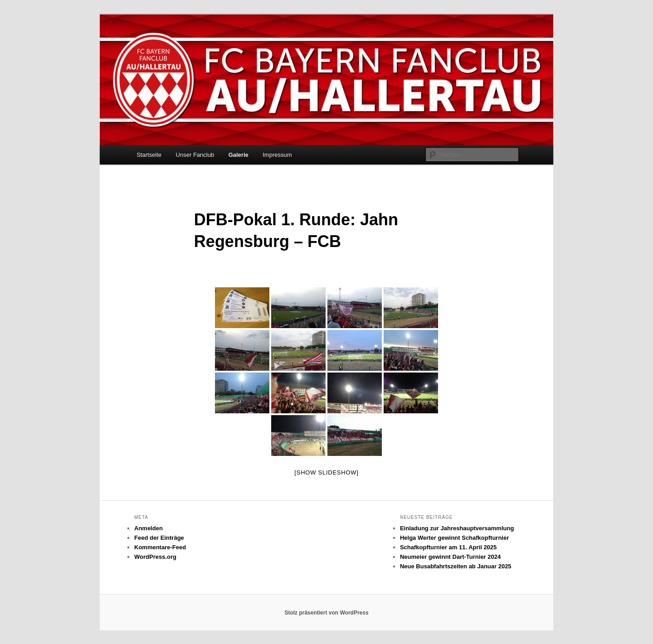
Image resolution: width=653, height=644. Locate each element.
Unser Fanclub (195, 155)
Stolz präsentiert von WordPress (326, 613)
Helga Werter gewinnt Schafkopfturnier (454, 538)
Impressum (277, 155)
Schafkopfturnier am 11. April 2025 (448, 547)
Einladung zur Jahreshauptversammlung (457, 528)
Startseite (149, 155)
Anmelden (149, 528)
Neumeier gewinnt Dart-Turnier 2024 (450, 557)
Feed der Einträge (159, 538)
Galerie (239, 155)
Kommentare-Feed (160, 547)
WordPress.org (155, 557)
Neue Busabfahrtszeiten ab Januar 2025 (456, 566)
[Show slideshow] (326, 472)
